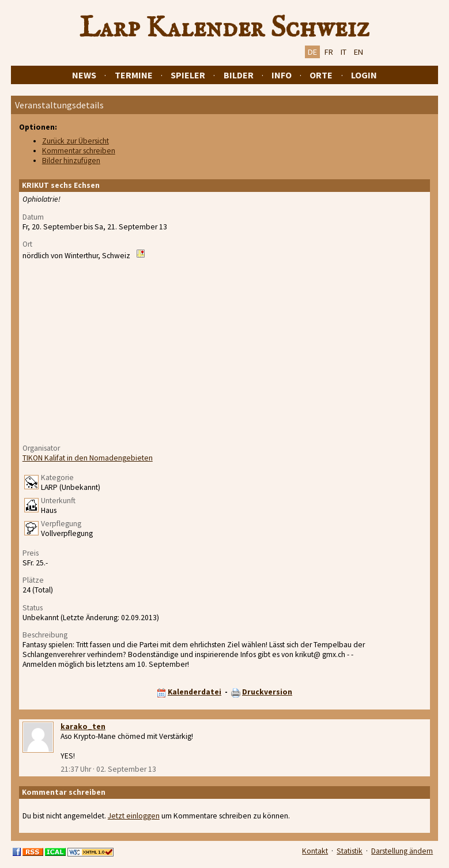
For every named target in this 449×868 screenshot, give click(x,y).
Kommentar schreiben (79, 151)
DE (312, 52)
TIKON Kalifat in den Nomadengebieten (88, 458)
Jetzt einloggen (134, 816)
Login (364, 75)
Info (282, 75)
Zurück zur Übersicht (76, 141)
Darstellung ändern (402, 851)
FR (329, 52)
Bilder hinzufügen (71, 161)
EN (359, 52)
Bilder (239, 75)
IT (344, 52)
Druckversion (267, 692)
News (84, 75)
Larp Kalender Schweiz (224, 28)
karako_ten (83, 727)
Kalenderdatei (195, 692)
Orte (321, 75)
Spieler (188, 75)
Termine (134, 75)
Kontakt (315, 851)
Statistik (350, 851)
